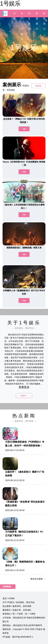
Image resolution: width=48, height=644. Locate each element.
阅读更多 (38, 86)
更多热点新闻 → (38, 579)
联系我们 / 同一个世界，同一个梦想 (19, 614)
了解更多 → (24, 396)
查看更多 (24, 387)
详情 (24, 129)
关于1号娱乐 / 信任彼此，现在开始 (18, 602)
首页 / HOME (9, 598)
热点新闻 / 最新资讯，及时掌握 (17, 606)
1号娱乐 (10, 3)
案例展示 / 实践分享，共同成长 (17, 610)
